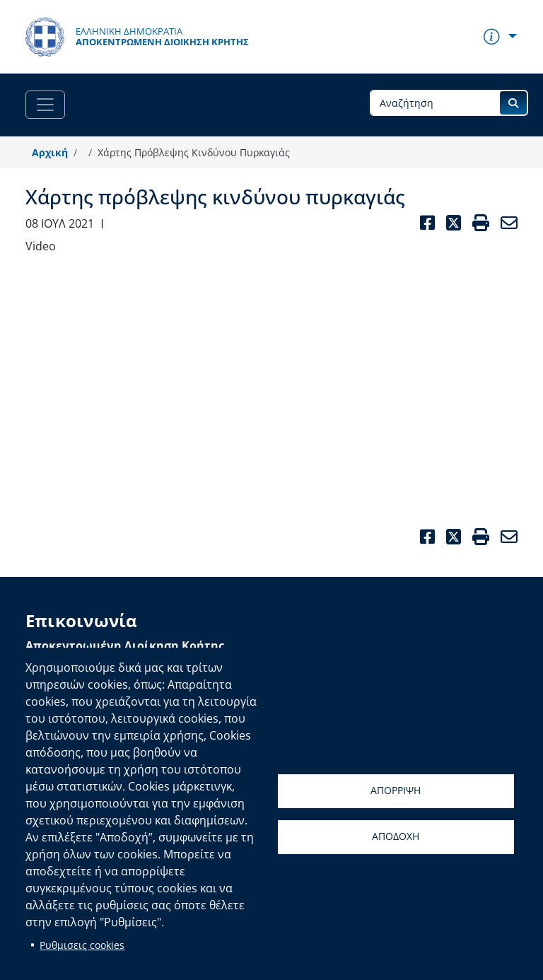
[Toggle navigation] (45, 105)
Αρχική (50, 152)
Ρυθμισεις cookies (82, 945)
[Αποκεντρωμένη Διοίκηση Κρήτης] (137, 37)
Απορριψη (396, 790)
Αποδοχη (396, 836)
